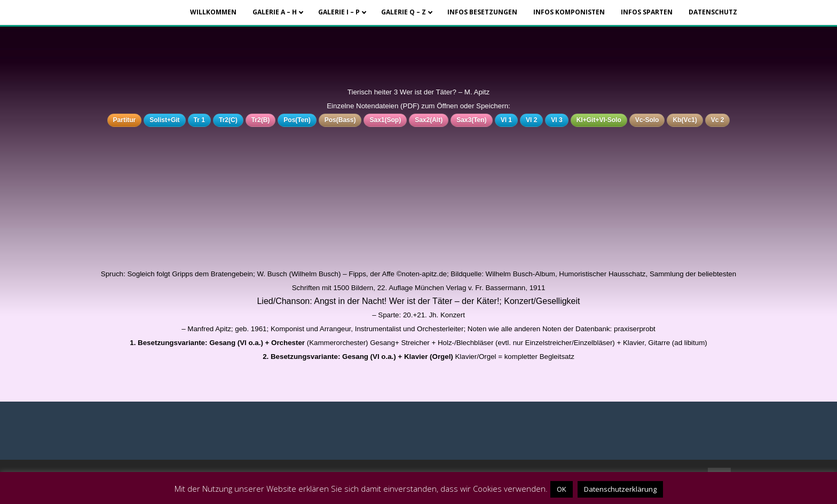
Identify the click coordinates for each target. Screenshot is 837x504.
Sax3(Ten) (471, 120)
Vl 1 (506, 120)
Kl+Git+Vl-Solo (599, 120)
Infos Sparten (647, 12)
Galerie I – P (339, 12)
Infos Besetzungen (482, 12)
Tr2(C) (228, 120)
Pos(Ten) (297, 120)
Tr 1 (199, 120)
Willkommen (213, 12)
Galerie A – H (275, 12)
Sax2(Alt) (429, 120)
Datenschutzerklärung (620, 489)
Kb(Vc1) (685, 120)
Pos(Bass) (340, 120)
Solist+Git (164, 120)
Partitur (125, 120)
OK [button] (562, 489)
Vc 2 (718, 120)
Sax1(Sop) (385, 120)
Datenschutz (713, 12)
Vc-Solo (647, 120)
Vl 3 (556, 120)
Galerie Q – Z (404, 12)
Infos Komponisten (569, 12)
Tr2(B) (261, 120)
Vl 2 (531, 120)
